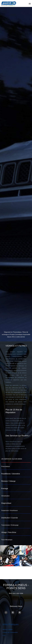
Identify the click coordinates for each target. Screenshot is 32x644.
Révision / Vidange (8, 481)
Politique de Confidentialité (10, 632)
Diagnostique (6, 503)
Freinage (5, 489)
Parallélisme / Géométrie (11, 474)
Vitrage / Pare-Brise (9, 532)
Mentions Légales (8, 629)
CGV (4, 635)
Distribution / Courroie (10, 518)
